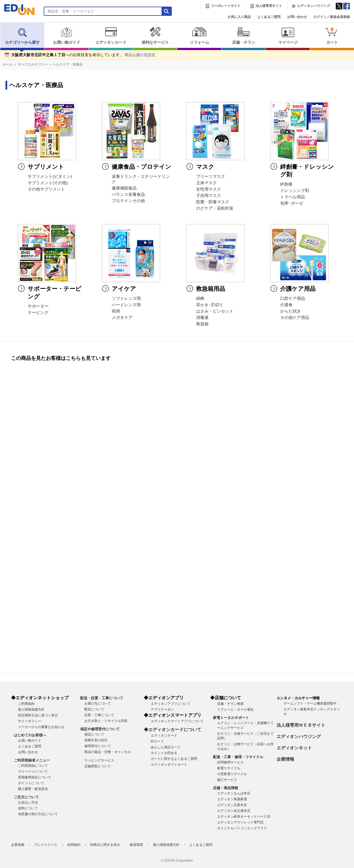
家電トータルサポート (231, 718)
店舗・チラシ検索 (230, 704)
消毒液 (202, 318)
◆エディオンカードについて (173, 730)
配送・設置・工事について (102, 698)
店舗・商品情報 (226, 788)
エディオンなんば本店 (234, 793)
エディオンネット (294, 748)
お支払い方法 (28, 802)
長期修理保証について (35, 777)
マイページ (288, 36)
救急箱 (202, 324)
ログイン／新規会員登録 (332, 17)
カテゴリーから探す (22, 36)
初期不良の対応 (96, 740)
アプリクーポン (162, 710)
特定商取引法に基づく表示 (38, 715)
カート (332, 36)
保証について (94, 734)
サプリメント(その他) (48, 183)
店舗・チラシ (244, 36)
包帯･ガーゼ (292, 203)
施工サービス (227, 780)
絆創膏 (286, 184)
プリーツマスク (211, 176)
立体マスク (206, 183)
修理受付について (98, 746)
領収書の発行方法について (38, 814)
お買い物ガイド (67, 36)
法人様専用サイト (269, 6)
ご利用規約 (26, 704)
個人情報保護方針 (31, 710)
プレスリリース (46, 845)
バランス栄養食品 (128, 194)
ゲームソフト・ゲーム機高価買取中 (310, 703)
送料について (28, 808)
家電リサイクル (229, 768)
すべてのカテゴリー (33, 64)
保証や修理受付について (100, 729)
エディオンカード (111, 36)
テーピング (38, 313)
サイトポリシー (30, 721)
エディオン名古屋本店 (234, 811)
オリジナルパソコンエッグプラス (242, 828)
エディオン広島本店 (232, 805)
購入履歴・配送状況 (33, 789)
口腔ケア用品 (293, 298)
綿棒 (200, 298)
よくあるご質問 (269, 17)
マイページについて (33, 771)
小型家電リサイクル (232, 774)
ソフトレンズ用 (126, 298)
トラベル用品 (293, 197)
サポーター (38, 306)
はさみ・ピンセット (215, 311)
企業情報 (285, 759)
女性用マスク (209, 189)
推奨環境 (136, 845)
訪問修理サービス (230, 762)
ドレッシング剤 (295, 191)
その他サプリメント (46, 189)
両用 (116, 311)
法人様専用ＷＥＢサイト (301, 725)
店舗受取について (98, 766)
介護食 (286, 305)
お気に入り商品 (239, 17)
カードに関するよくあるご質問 (174, 759)
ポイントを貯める (164, 753)
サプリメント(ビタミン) (50, 176)
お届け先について (98, 703)
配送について (94, 709)
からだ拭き (291, 311)
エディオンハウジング (314, 6)
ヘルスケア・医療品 (68, 64)
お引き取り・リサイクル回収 (106, 721)
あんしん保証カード (166, 747)
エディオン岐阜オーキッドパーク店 (244, 817)
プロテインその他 (128, 201)
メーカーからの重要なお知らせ (41, 727)
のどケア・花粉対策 (215, 208)
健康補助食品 (124, 188)
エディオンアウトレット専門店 (240, 822)
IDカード (157, 741)
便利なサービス (155, 36)
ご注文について (26, 797)
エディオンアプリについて (171, 704)
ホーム (8, 64)
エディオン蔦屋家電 (232, 799)
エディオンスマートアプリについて (177, 721)
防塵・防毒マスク (213, 202)
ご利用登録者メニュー (32, 760)
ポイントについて (31, 783)
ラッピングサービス (99, 760)
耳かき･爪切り (210, 305)
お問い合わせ (297, 17)
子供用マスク (209, 196)
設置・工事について (99, 715)
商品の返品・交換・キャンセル (108, 752)
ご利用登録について (33, 766)
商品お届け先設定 (140, 55)
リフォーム (199, 36)
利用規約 (74, 845)
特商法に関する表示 (105, 845)
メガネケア (122, 318)
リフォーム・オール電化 (235, 710)
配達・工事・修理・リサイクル (238, 757)
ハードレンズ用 (126, 305)
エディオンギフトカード (169, 765)
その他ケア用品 (295, 318)
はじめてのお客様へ (30, 735)
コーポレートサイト (226, 6)
